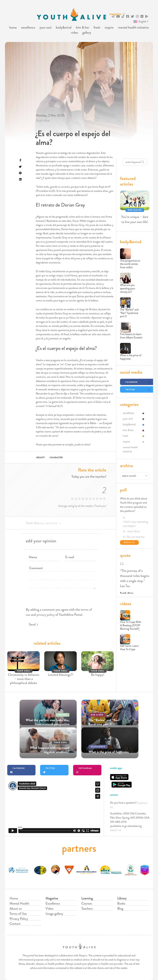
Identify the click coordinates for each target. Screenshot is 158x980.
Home (14, 898)
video (74, 32)
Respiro (83, 955)
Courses (87, 903)
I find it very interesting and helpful (136, 524)
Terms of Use (18, 914)
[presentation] (60, 619)
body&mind (64, 27)
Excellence (53, 903)
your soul (45, 27)
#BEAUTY (40, 457)
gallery (87, 32)
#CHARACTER (56, 457)
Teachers (87, 908)
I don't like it (133, 531)
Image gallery (54, 914)
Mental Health (19, 903)
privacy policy (46, 615)
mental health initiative (133, 27)
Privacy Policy (19, 919)
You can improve (136, 537)
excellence (28, 27)
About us (16, 908)
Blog (120, 908)
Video (49, 908)
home (13, 27)
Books (121, 903)
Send (32, 624)
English (140, 22)
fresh (97, 27)
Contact (15, 924)
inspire (109, 27)
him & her (83, 27)
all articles (49, 523)
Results (129, 542)
